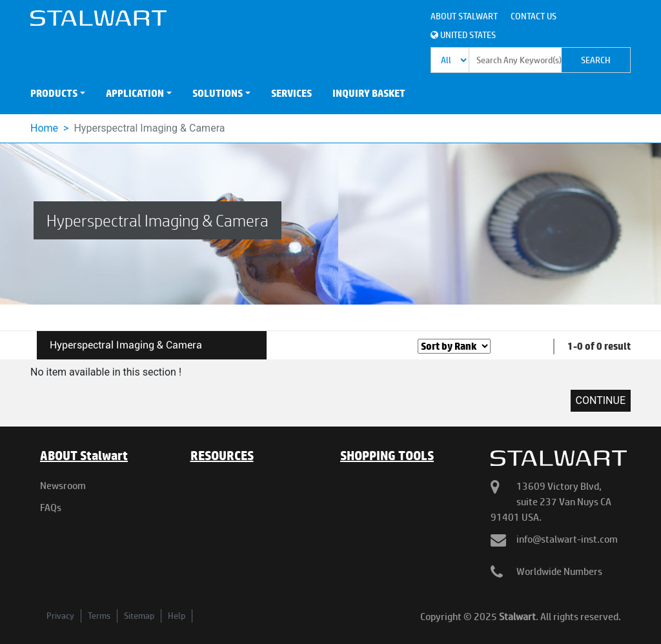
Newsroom (63, 486)
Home (44, 128)
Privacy (60, 616)
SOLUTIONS (218, 93)
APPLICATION (135, 93)
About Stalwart (464, 16)
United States (463, 35)
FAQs (51, 508)
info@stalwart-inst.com (567, 539)
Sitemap (139, 616)
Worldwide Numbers (559, 571)
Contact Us (534, 16)
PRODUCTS (54, 93)
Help (177, 616)
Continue (601, 400)
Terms (99, 616)
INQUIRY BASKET (369, 93)
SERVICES (291, 93)
